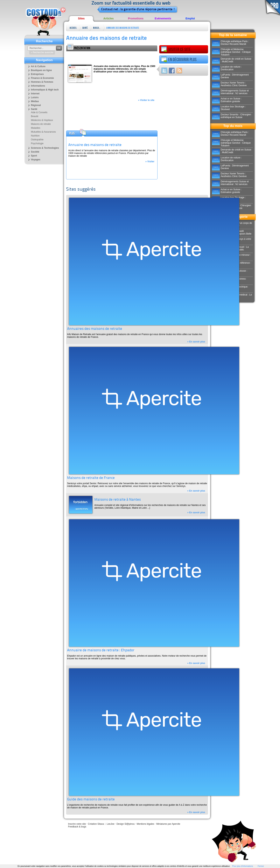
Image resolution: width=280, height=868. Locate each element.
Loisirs (35, 97)
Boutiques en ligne (41, 70)
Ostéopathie (37, 140)
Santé (85, 28)
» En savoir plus (196, 342)
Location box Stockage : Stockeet (229, 108)
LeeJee (111, 824)
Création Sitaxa (96, 824)
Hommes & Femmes (42, 82)
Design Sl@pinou (126, 824)
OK (59, 48)
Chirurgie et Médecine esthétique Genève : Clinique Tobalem (231, 52)
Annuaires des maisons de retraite (95, 329)
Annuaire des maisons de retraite (123, 28)
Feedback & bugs (77, 827)
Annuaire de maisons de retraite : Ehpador (101, 650)
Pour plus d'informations (243, 866)
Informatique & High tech (45, 90)
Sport (34, 156)
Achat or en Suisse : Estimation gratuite (227, 100)
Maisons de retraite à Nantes (118, 500)
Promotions (136, 18)
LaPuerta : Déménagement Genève (230, 76)
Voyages (36, 160)
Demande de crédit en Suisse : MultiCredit (232, 60)
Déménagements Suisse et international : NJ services (230, 92)
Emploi (190, 18)
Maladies (36, 128)
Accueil (73, 28)
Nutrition (35, 136)
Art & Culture (38, 66)
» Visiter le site (146, 100)
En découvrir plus (179, 60)
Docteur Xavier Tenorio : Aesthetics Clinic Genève (229, 84)
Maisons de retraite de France (91, 478)
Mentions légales (145, 824)
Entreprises (37, 74)
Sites (81, 18)
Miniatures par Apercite (168, 824)
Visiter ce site (176, 50)
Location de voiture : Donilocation (227, 68)
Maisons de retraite (97, 29)
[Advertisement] (112, 57)
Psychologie (37, 143)
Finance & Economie (42, 78)
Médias (35, 101)
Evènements (163, 18)
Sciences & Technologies (45, 148)
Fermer (261, 866)
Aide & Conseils (39, 112)
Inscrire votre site (77, 824)
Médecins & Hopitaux (42, 120)
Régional (36, 105)
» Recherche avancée (42, 52)
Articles (109, 18)
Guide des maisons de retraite (91, 800)
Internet (35, 94)
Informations (38, 86)
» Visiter (150, 162)
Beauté (35, 116)
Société (35, 152)
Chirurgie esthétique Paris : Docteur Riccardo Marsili (230, 43)
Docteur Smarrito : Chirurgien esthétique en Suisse (231, 116)
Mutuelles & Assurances (43, 132)
